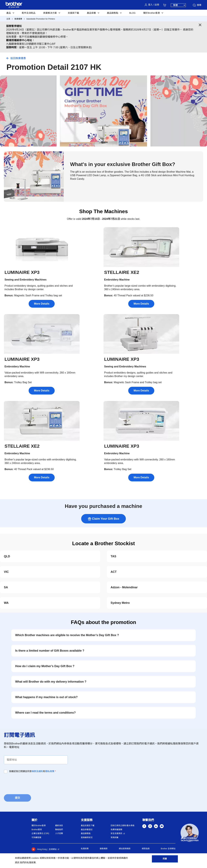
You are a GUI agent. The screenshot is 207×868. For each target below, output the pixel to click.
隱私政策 (50, 771)
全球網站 (53, 849)
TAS (113, 556)
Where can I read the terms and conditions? (45, 713)
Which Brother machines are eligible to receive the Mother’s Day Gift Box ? (67, 635)
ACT (114, 572)
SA (6, 587)
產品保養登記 (87, 830)
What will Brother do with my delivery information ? (51, 682)
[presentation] (28, 783)
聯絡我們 (59, 830)
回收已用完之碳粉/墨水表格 (123, 826)
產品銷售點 (86, 833)
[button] (190, 833)
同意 (165, 860)
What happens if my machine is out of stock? (46, 697)
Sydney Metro (120, 603)
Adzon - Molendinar (124, 587)
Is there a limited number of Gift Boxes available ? (50, 651)
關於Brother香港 (39, 826)
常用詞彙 (114, 837)
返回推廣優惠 (18, 58)
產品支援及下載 (88, 826)
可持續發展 (36, 837)
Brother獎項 (37, 830)
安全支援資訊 (116, 833)
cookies (35, 858)
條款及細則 (37, 771)
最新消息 (59, 826)
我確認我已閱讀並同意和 (32, 771)
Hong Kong (39, 849)
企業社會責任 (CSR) (40, 833)
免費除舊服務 (116, 830)
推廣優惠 (18, 19)
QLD (7, 556)
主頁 (8, 19)
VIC (6, 572)
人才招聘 (59, 833)
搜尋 (197, 5)
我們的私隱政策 (28, 863)
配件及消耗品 (29, 13)
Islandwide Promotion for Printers (41, 19)
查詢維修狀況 (87, 837)
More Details (42, 304)
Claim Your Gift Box (103, 519)
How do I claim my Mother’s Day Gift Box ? (45, 666)
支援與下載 (73, 13)
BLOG (132, 13)
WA (6, 603)
